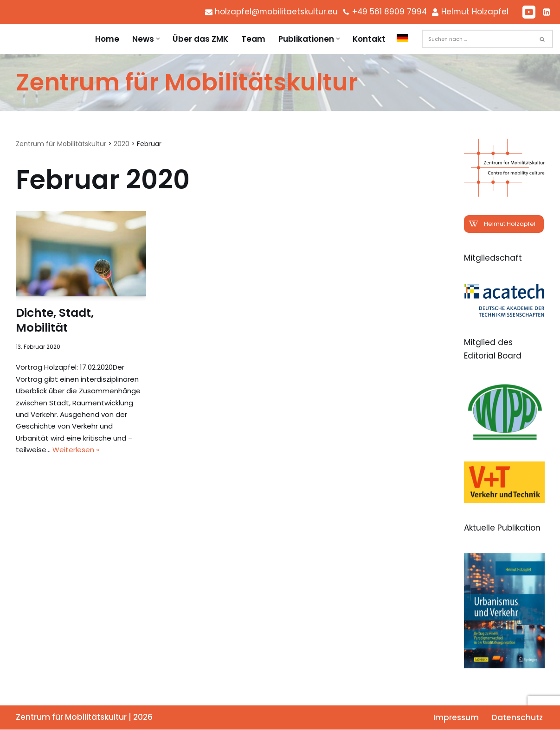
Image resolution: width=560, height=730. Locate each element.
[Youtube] (529, 12)
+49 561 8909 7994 (389, 12)
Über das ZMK (200, 39)
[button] (158, 39)
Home (107, 39)
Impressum (456, 718)
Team (253, 39)
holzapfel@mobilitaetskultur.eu (275, 12)
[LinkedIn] (547, 12)
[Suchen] (477, 39)
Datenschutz (517, 718)
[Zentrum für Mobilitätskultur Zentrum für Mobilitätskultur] (187, 82)
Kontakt (369, 39)
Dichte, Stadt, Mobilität (55, 320)
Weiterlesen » (76, 450)
